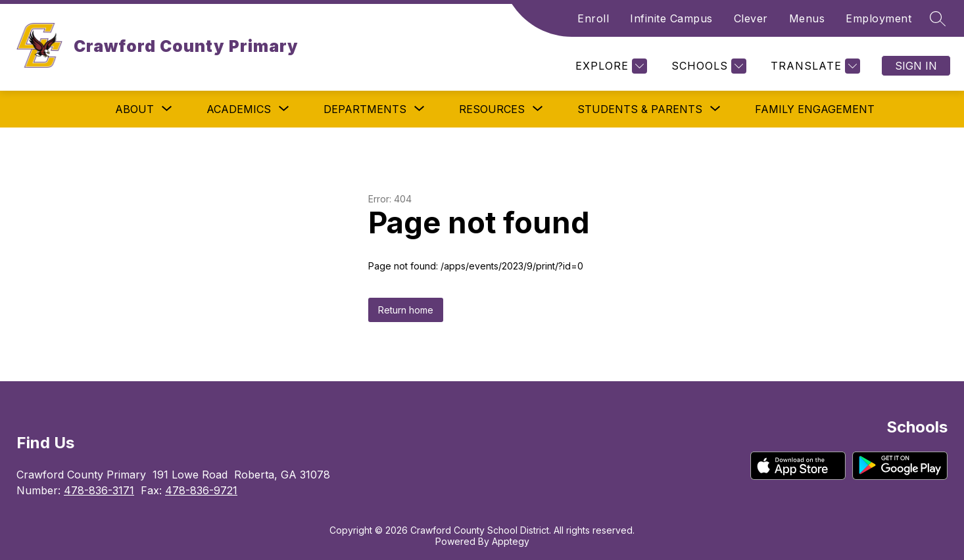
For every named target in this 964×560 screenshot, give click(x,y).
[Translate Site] (814, 66)
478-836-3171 (99, 490)
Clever (751, 18)
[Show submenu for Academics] (239, 109)
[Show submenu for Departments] (365, 109)
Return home (406, 310)
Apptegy (511, 541)
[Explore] (610, 66)
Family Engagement (815, 109)
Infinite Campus (671, 18)
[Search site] (938, 18)
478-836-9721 (201, 490)
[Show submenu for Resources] (492, 109)
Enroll (593, 18)
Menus (807, 18)
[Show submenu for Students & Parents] (640, 109)
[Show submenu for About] (134, 109)
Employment (879, 18)
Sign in (916, 66)
